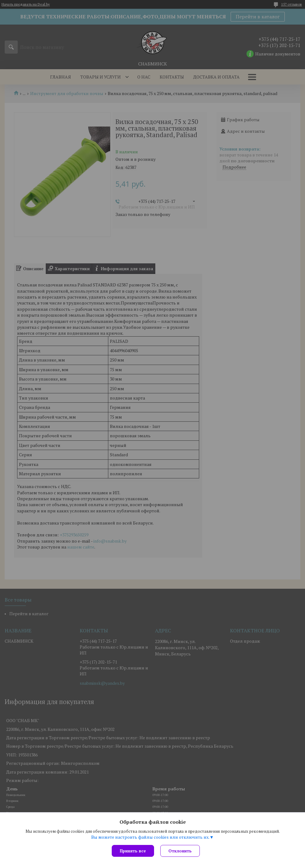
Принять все (133, 851)
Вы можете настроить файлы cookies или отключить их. (150, 837)
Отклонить (180, 851)
